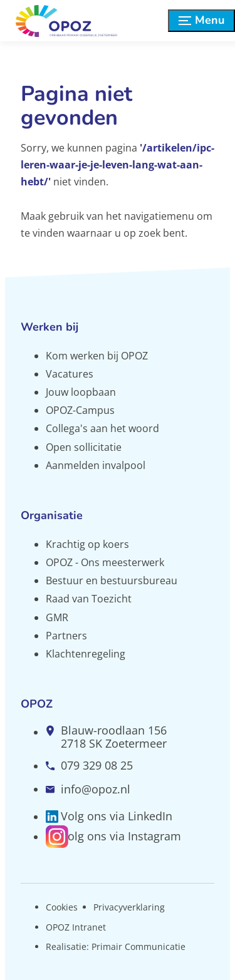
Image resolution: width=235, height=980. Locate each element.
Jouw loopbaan (81, 392)
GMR (57, 617)
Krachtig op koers (87, 544)
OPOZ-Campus (80, 410)
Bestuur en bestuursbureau (112, 580)
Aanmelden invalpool (96, 465)
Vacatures (70, 374)
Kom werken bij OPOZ (97, 356)
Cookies (62, 907)
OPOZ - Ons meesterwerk (105, 562)
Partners (66, 636)
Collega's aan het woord (102, 428)
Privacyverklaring (129, 907)
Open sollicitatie (84, 447)
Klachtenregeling (86, 654)
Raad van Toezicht (89, 599)
